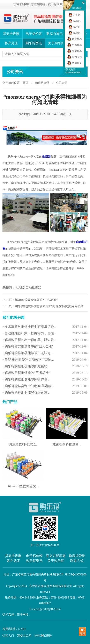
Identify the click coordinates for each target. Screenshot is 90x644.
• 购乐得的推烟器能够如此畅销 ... (45, 366)
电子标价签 (34, 34)
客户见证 (11, 43)
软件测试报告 (43, 636)
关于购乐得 (56, 43)
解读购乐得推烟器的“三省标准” (36, 300)
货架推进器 (11, 34)
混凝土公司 (24, 636)
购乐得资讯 (34, 43)
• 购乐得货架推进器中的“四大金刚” (45, 346)
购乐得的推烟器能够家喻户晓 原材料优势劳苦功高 (49, 306)
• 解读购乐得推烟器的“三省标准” (45, 373)
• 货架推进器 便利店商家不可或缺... (45, 360)
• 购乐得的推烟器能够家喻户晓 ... (45, 379)
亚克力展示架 (56, 34)
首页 (25, 83)
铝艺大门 (8, 636)
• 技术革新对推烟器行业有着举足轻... (45, 327)
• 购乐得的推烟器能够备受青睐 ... (45, 393)
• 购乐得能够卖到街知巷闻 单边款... (45, 386)
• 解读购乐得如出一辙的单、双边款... (45, 340)
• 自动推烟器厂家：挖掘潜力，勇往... (45, 333)
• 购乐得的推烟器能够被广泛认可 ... (45, 353)
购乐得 (12, 157)
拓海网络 (23, 615)
